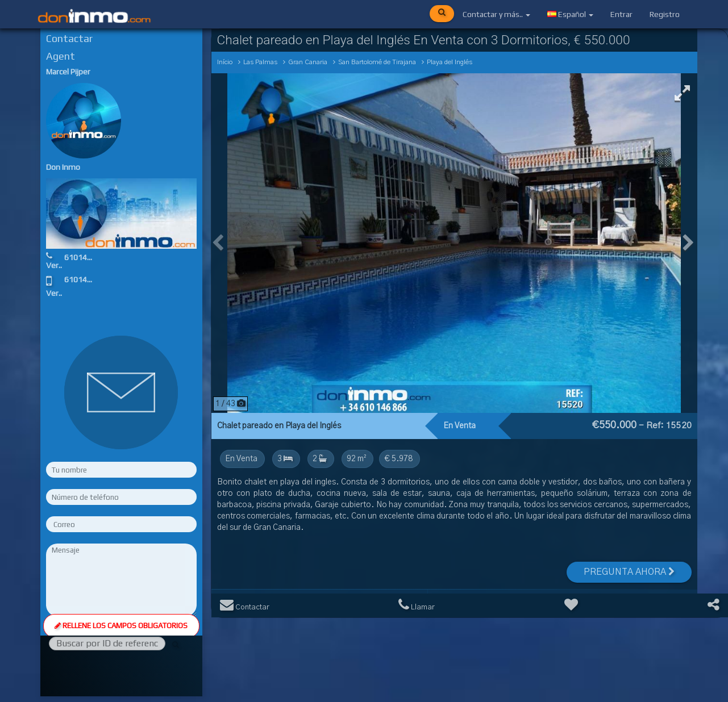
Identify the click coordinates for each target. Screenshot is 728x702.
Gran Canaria (308, 62)
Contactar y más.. (496, 14)
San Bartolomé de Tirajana (377, 62)
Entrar (621, 14)
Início (225, 62)
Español (570, 14)
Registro (665, 14)
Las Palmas (260, 62)
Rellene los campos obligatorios (121, 626)
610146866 (85, 257)
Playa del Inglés (450, 62)
